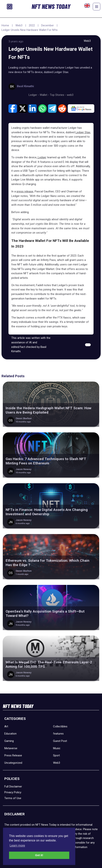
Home (5, 25)
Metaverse (11, 748)
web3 (70, 95)
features (58, 734)
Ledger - (34, 95)
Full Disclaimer (13, 786)
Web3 (19, 25)
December (48, 25)
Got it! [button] (39, 855)
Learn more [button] (17, 846)
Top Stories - (58, 95)
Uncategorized (13, 763)
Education (10, 734)
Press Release (13, 755)
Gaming (9, 741)
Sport (56, 755)
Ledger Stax (83, 132)
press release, (25, 191)
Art (6, 726)
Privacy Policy (13, 792)
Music (57, 748)
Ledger (42, 157)
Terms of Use (13, 798)
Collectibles (60, 726)
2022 (32, 25)
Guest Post (60, 741)
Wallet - (45, 95)
